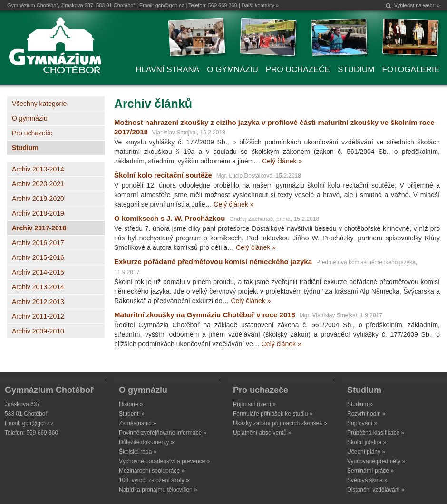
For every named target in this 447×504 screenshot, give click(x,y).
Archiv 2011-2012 (38, 316)
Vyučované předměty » (376, 461)
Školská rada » (138, 452)
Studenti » (132, 414)
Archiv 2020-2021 (38, 184)
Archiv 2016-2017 (38, 243)
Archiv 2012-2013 (38, 302)
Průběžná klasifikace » (376, 433)
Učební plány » (366, 452)
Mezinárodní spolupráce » (152, 471)
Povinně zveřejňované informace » (163, 433)
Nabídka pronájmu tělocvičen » (158, 490)
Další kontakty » (260, 5)
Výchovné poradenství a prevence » (164, 461)
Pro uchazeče (32, 133)
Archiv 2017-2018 (39, 228)
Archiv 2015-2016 (38, 257)
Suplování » (362, 423)
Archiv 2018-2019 (38, 213)
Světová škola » (367, 480)
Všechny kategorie (39, 104)
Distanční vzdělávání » (376, 490)
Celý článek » (282, 161)
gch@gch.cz (170, 5)
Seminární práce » (370, 471)
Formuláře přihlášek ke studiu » (273, 414)
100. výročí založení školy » (154, 480)
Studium (25, 148)
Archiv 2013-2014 (38, 169)
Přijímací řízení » (254, 404)
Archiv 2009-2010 (38, 331)
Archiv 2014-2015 (38, 272)
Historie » (131, 404)
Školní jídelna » (367, 442)
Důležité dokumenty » (146, 442)
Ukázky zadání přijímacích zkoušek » (280, 423)
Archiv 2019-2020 (38, 199)
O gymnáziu (30, 118)
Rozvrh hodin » (366, 414)
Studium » (360, 404)
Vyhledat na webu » (417, 5)
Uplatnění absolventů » (262, 433)
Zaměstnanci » (138, 423)
